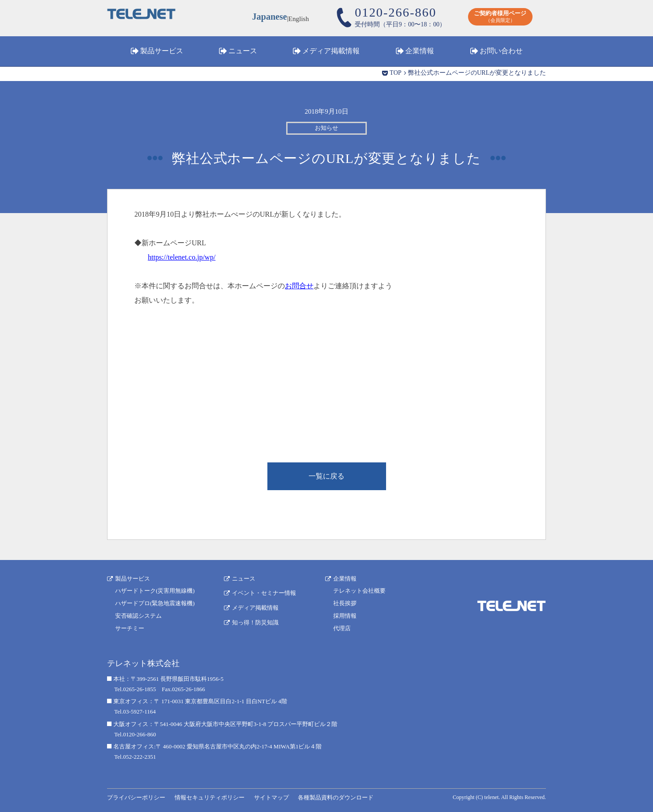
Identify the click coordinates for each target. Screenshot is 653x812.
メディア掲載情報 (331, 51)
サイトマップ (271, 797)
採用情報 (345, 616)
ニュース (243, 51)
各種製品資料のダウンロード (336, 797)
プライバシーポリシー (136, 797)
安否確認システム (138, 616)
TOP (395, 73)
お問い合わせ (501, 51)
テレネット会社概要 (359, 591)
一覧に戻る (326, 476)
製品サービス (162, 51)
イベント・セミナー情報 (264, 593)
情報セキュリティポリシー (210, 797)
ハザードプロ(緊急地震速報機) (155, 603)
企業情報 (420, 51)
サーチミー (130, 628)
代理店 (342, 628)
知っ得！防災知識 (255, 622)
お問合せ (299, 286)
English (299, 18)
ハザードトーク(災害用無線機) (155, 591)
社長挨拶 (345, 603)
